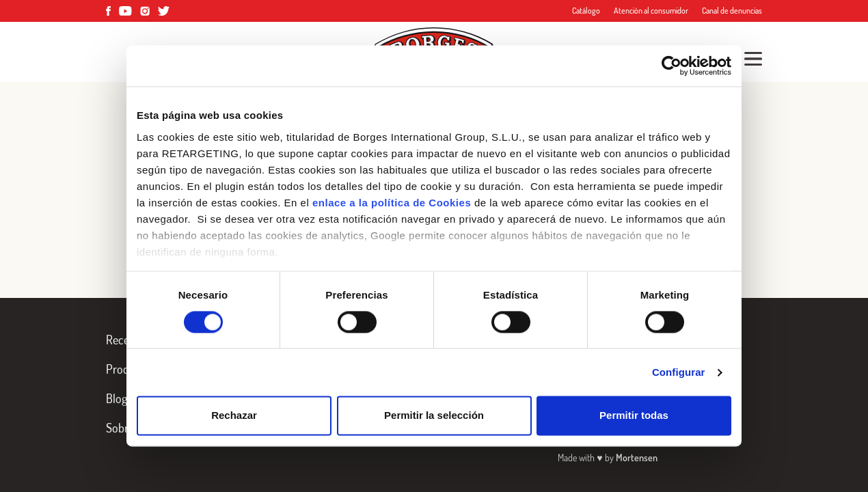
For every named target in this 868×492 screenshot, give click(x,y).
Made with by (607, 457)
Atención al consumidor (651, 11)
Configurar (679, 372)
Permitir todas (634, 416)
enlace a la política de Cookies (392, 203)
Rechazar (234, 416)
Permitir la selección (434, 416)
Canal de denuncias (732, 11)
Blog (117, 398)
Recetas (125, 340)
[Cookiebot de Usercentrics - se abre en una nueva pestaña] (672, 66)
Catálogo (586, 11)
